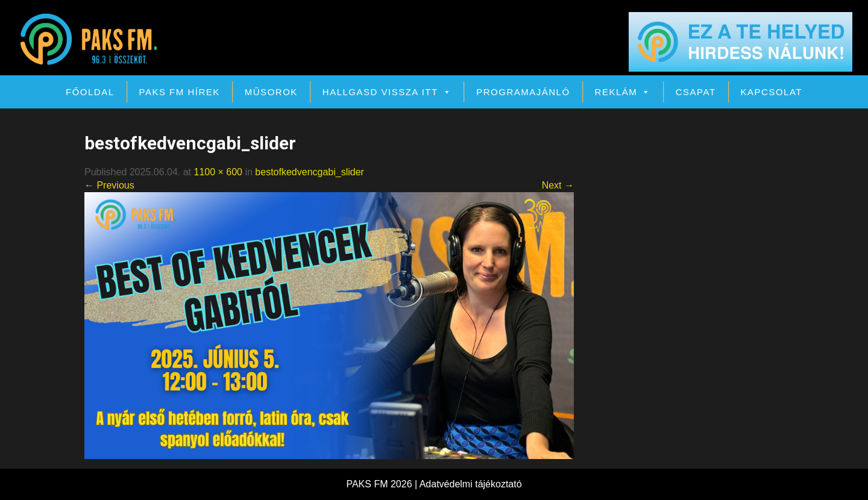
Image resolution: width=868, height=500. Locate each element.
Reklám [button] (623, 92)
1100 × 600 (218, 172)
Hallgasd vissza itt (387, 92)
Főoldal (90, 92)
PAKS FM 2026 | (382, 484)
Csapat (696, 92)
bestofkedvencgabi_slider (310, 172)
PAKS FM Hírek (180, 92)
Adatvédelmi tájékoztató (471, 484)
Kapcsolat (772, 92)
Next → (558, 185)
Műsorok (271, 92)
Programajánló (523, 92)
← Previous (109, 185)
